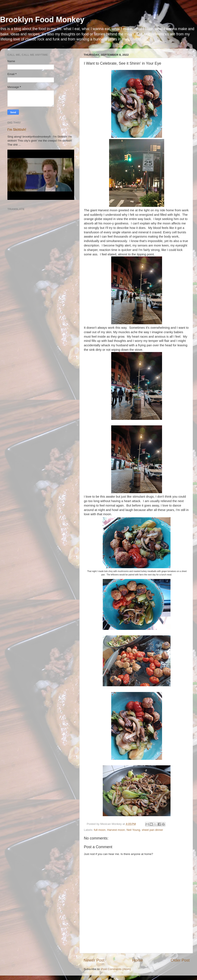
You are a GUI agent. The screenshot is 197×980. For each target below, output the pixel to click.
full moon (100, 830)
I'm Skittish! (17, 130)
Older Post (180, 960)
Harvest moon (116, 830)
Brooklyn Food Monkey (42, 20)
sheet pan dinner (152, 830)
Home (137, 960)
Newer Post (94, 960)
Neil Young (133, 830)
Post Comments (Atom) (116, 969)
